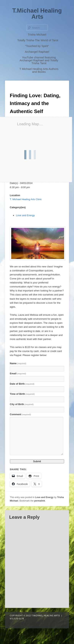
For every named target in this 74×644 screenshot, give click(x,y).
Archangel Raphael (37, 52)
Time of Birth (22, 394)
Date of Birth (22, 384)
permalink (40, 501)
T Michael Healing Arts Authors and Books (39, 70)
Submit (37, 461)
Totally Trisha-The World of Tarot (38, 40)
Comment (20, 414)
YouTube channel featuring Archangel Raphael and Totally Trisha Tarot (39, 60)
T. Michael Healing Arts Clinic (26, 199)
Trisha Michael (37, 34)
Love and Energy (25, 215)
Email (18, 373)
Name (18, 363)
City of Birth (22, 404)
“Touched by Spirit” (37, 46)
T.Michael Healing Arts (37, 14)
